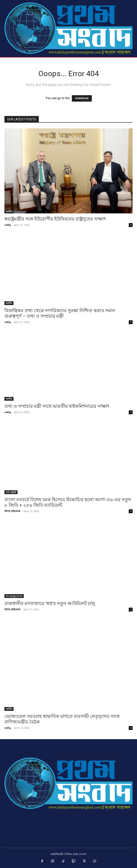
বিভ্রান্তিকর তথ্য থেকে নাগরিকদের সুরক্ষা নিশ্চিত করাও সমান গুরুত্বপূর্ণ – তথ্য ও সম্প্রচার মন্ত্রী (60, 313)
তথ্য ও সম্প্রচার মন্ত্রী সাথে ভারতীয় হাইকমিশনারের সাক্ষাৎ (57, 406)
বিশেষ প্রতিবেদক (12, 511)
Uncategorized (14, 596)
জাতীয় (9, 211)
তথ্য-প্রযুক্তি (11, 492)
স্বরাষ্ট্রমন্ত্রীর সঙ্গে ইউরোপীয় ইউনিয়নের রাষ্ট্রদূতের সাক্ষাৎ (55, 219)
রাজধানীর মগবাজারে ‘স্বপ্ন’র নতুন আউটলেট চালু (50, 603)
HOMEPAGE (82, 98)
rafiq (8, 225)
